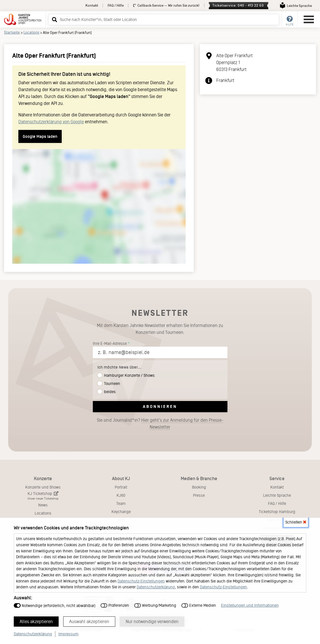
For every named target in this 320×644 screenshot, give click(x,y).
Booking (199, 487)
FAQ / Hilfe (116, 5)
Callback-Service (166, 5)
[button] (54, 19)
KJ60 (121, 495)
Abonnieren (160, 406)
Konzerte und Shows (43, 487)
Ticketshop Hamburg (277, 512)
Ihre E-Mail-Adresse (110, 343)
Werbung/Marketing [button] (155, 605)
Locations (31, 32)
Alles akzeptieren (36, 621)
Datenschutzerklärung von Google (51, 122)
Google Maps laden (40, 136)
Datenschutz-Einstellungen (141, 581)
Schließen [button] (296, 522)
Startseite (12, 32)
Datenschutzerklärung (156, 587)
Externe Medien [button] (199, 605)
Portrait (121, 487)
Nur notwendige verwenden (153, 621)
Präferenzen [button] (115, 605)
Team (121, 503)
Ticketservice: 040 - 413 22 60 (238, 5)
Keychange (121, 512)
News (43, 505)
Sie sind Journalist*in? (160, 424)
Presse (199, 495)
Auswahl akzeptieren (90, 621)
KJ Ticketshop (43, 496)
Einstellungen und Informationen (250, 605)
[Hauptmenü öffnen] (309, 19)
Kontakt (92, 5)
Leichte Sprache (277, 495)
